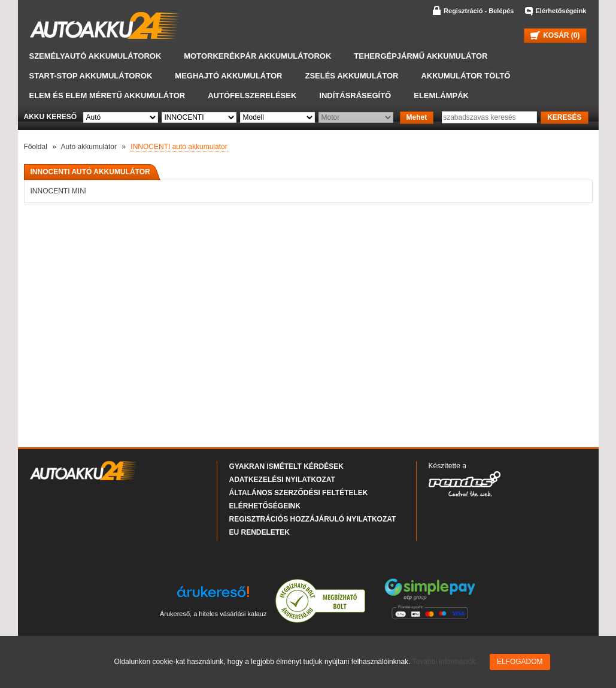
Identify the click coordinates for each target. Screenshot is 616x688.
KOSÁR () (555, 35)
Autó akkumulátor (89, 147)
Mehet (417, 117)
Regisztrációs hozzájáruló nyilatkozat (313, 519)
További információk (444, 662)
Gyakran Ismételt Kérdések (286, 466)
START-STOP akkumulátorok (91, 76)
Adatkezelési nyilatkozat (282, 480)
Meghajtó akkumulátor (228, 76)
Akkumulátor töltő (465, 76)
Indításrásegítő (355, 96)
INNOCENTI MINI (59, 191)
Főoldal (36, 147)
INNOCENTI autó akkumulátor (179, 147)
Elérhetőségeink (561, 11)
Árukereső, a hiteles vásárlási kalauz (213, 614)
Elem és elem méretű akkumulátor (107, 96)
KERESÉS (564, 117)
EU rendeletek (260, 532)
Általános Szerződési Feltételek (299, 493)
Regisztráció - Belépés (479, 11)
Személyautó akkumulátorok (95, 56)
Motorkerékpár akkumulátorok (257, 56)
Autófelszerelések (252, 96)
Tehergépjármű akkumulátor (421, 56)
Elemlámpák (441, 96)
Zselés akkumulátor (351, 76)
